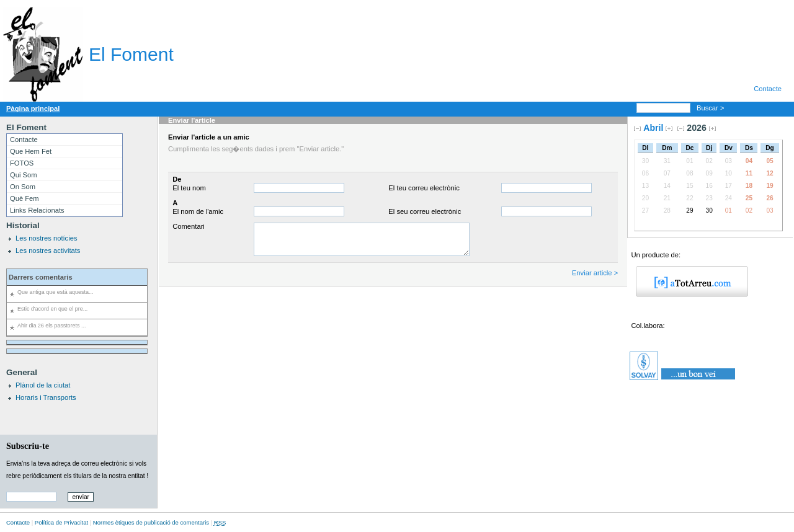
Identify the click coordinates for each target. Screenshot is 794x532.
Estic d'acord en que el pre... (52, 309)
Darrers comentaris (41, 277)
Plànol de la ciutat (43, 385)
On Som (23, 187)
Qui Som (24, 175)
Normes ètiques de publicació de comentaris (151, 522)
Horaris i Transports (46, 397)
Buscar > (711, 108)
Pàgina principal (33, 109)
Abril (653, 128)
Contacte (768, 89)
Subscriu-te (28, 446)
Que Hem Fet (31, 151)
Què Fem (25, 198)
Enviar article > (595, 273)
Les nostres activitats (48, 250)
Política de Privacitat (61, 522)
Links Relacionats (37, 210)
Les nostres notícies (47, 238)
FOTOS (22, 163)
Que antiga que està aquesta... (55, 292)
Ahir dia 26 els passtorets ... (51, 326)
